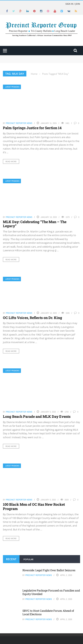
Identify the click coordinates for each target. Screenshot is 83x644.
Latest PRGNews (12, 87)
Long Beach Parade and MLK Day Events (37, 416)
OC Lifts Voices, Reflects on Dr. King (33, 318)
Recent (11, 559)
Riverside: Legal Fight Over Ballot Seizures (49, 570)
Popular (28, 559)
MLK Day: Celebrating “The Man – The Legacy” (35, 224)
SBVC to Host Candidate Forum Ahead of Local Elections (48, 612)
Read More (11, 161)
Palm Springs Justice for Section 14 (32, 128)
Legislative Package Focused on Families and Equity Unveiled (51, 592)
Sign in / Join (73, 4)
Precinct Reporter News (19, 123)
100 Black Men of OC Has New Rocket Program (34, 506)
